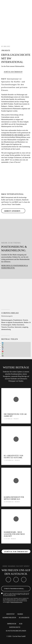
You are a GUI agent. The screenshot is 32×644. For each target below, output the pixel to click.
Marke (20, 614)
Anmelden (28, 589)
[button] (3, 343)
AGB (8, 602)
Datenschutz (15, 627)
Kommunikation (9, 618)
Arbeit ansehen (12, 211)
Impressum (12, 624)
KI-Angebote (24, 618)
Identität (10, 614)
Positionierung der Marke (12, 135)
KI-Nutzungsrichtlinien (16, 631)
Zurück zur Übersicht (13, 72)
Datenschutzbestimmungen (17, 602)
